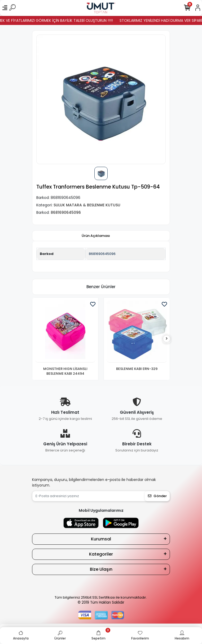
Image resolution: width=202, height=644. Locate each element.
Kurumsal (101, 539)
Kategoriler (101, 554)
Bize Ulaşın (101, 569)
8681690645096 (102, 254)
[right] (167, 339)
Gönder (157, 496)
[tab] (96, 236)
